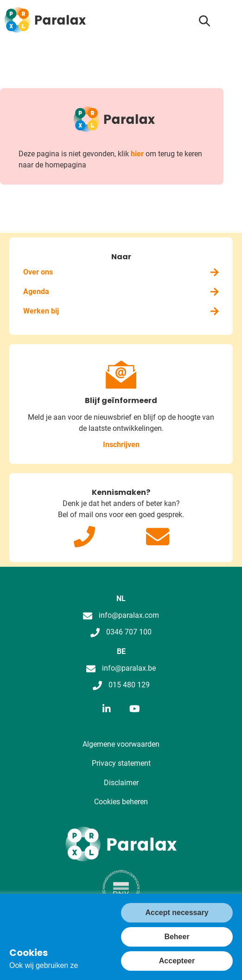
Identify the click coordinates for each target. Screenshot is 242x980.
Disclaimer (121, 783)
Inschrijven (121, 445)
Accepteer (177, 961)
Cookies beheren (121, 802)
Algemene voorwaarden (121, 744)
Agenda (121, 291)
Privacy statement (121, 763)
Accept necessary (177, 913)
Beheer (177, 937)
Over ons (121, 272)
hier (137, 154)
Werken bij (121, 311)
